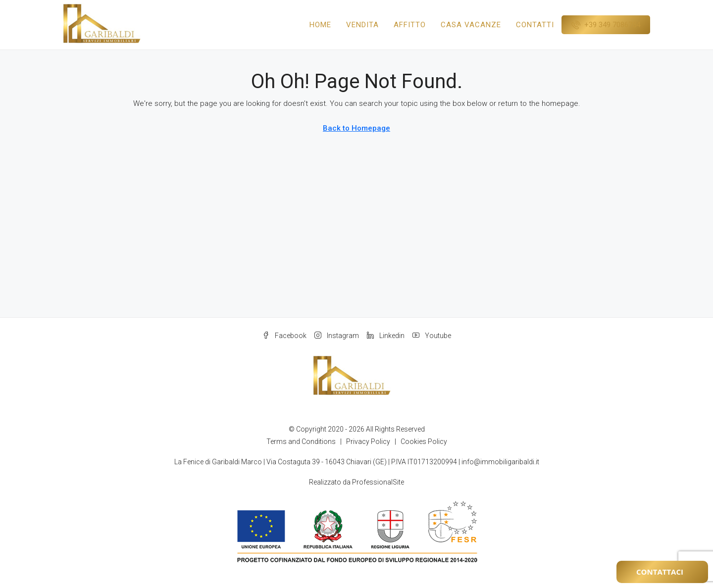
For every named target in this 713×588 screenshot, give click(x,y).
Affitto (410, 25)
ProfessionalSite (378, 482)
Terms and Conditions (301, 441)
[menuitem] (606, 25)
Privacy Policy (368, 441)
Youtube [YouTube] (432, 336)
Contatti (535, 25)
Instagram (337, 336)
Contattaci (660, 572)
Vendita (362, 25)
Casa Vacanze (471, 25)
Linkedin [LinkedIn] (386, 336)
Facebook (284, 336)
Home (320, 25)
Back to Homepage (356, 128)
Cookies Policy (424, 441)
